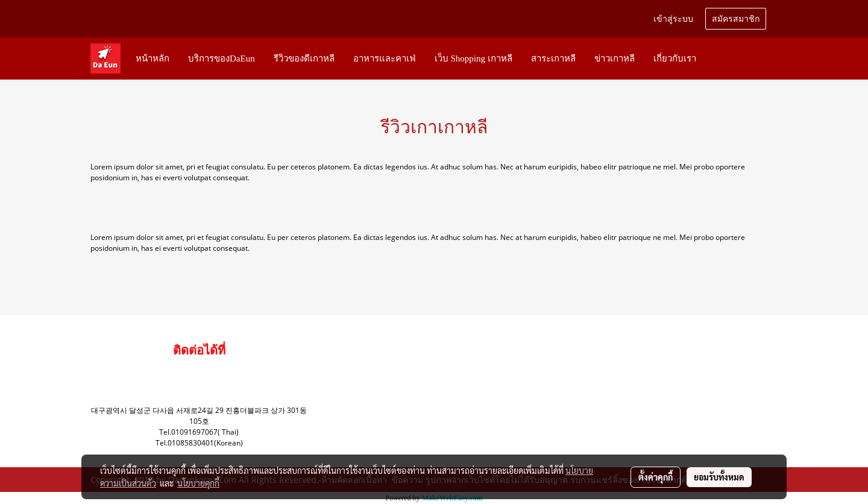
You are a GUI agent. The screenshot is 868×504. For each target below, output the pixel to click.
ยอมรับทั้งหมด (719, 477)
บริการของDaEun (222, 58)
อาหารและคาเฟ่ (385, 58)
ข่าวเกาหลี (615, 58)
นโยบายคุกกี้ (198, 483)
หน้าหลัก (153, 58)
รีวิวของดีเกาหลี (304, 58)
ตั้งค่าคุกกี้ (656, 477)
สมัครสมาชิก (736, 19)
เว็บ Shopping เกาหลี (473, 58)
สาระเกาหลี (553, 58)
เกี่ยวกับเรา (675, 58)
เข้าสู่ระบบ (673, 19)
